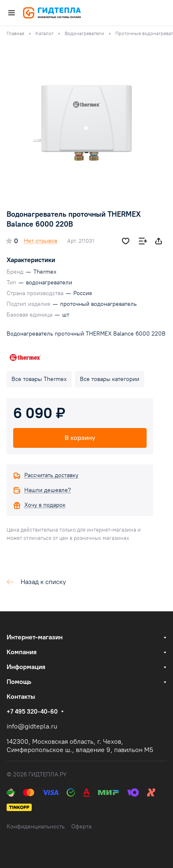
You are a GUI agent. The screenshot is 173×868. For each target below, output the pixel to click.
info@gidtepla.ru (32, 726)
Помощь (19, 682)
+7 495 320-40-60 (32, 712)
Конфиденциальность (36, 827)
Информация (26, 667)
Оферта (81, 827)
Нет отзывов (41, 241)
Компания (22, 652)
